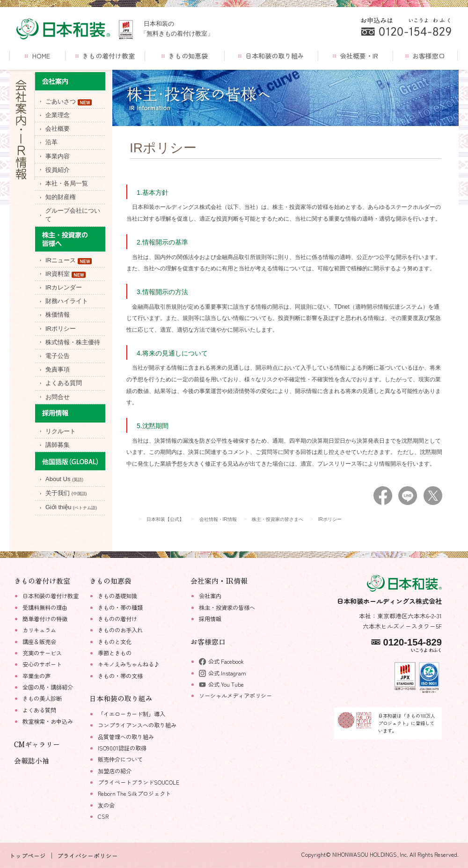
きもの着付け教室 (105, 56)
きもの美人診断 (42, 698)
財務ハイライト (67, 301)
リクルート (61, 431)
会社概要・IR (355, 56)
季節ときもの (115, 653)
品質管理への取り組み (126, 737)
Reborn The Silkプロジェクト (134, 794)
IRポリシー (61, 329)
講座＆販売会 (39, 642)
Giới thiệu (71, 507)
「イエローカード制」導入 (132, 714)
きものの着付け (117, 619)
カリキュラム (39, 630)
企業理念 (58, 115)
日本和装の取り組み (271, 56)
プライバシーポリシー (88, 856)
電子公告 (58, 356)
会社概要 (58, 129)
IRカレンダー (64, 287)
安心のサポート (42, 664)
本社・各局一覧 (67, 183)
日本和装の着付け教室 (51, 596)
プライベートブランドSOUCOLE (139, 782)
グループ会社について (73, 215)
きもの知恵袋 (185, 56)
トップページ (28, 856)
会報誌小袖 (32, 760)
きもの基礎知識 (117, 596)
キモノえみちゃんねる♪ (129, 664)
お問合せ (58, 397)
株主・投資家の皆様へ (227, 608)
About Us (64, 479)
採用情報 (210, 619)
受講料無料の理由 (45, 608)
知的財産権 (61, 197)
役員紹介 (58, 170)
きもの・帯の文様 (120, 676)
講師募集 (58, 445)
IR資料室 (66, 274)
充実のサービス (42, 653)
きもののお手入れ (120, 630)
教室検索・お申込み (48, 721)
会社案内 (210, 596)
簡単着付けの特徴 (45, 619)
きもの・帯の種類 (120, 608)
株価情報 (58, 315)
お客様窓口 (425, 56)
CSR (103, 816)
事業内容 (58, 156)
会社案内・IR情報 (219, 581)
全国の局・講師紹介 (48, 687)
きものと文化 (115, 642)
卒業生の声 (37, 676)
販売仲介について (120, 759)
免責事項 (58, 369)
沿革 (51, 142)
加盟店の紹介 (115, 771)
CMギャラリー (37, 744)
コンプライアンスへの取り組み (137, 725)
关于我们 (66, 493)
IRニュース (69, 261)
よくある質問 (64, 383)
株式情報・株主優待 (73, 342)
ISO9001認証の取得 (122, 748)
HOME (37, 56)
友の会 (106, 805)
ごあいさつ (69, 102)
